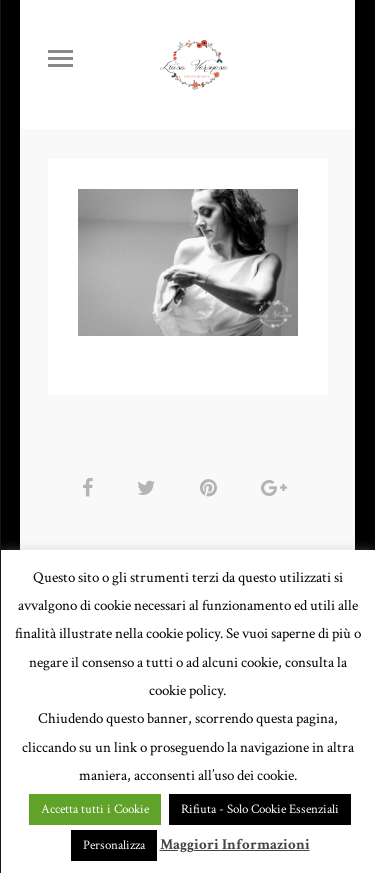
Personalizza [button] (114, 845)
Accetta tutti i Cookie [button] (95, 809)
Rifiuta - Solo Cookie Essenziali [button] (260, 809)
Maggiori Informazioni (235, 844)
